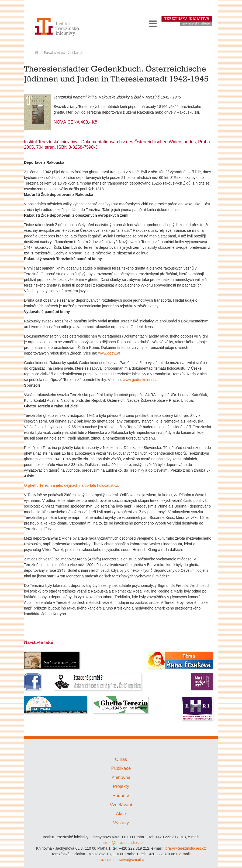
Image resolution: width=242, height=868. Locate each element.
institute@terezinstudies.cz (121, 843)
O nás (121, 759)
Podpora (121, 796)
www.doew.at (109, 353)
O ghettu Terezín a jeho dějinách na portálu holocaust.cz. (72, 485)
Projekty (121, 786)
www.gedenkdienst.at (141, 380)
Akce (121, 814)
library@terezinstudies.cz (185, 848)
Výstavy (121, 823)
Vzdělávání (121, 805)
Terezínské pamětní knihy (63, 53)
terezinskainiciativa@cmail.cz (121, 860)
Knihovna (121, 777)
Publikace (121, 768)
